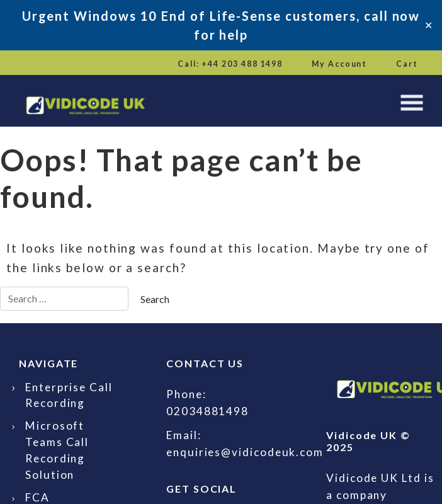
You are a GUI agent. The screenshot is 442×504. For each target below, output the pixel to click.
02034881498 (207, 411)
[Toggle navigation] (412, 103)
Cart (407, 64)
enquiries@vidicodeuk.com (245, 452)
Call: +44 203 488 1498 (230, 64)
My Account (339, 64)
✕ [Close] (428, 25)
